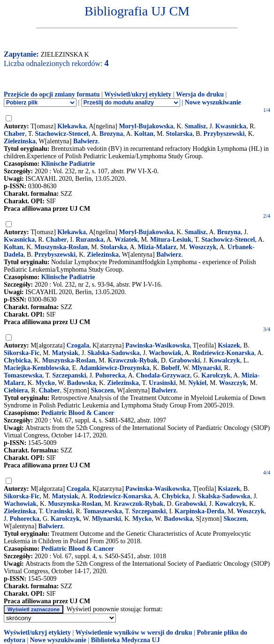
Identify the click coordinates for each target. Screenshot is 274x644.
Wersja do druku (200, 94)
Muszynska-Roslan (61, 247)
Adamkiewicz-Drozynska (114, 368)
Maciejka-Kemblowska (36, 368)
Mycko (45, 383)
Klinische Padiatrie (68, 164)
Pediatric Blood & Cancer (78, 413)
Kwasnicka (231, 126)
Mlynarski (206, 368)
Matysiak (65, 353)
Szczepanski (69, 375)
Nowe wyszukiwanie (213, 102)
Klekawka (72, 126)
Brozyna (111, 134)
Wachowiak (165, 353)
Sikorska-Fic (22, 353)
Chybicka (17, 360)
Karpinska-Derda (199, 511)
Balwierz (86, 141)
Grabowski (184, 360)
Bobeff (170, 368)
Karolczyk (216, 375)
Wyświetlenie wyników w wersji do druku (134, 633)
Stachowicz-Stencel (61, 134)
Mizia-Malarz (157, 247)
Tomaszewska (23, 375)
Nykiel (197, 383)
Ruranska (89, 240)
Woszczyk (202, 247)
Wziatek (126, 240)
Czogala (78, 345)
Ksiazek (229, 345)
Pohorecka (110, 375)
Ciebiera (16, 390)
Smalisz (195, 126)
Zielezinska (20, 141)
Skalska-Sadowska (113, 353)
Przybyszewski (224, 134)
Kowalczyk (225, 360)
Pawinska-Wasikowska (157, 345)
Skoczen (103, 390)
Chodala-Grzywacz (163, 375)
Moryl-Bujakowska (146, 126)
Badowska (81, 383)
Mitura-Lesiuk (171, 240)
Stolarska (179, 134)
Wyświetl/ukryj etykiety (138, 94)
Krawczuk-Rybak (133, 360)
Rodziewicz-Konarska (223, 353)
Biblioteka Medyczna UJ (126, 640)
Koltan (144, 134)
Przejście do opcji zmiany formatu (52, 94)
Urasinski (162, 383)
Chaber (14, 134)
